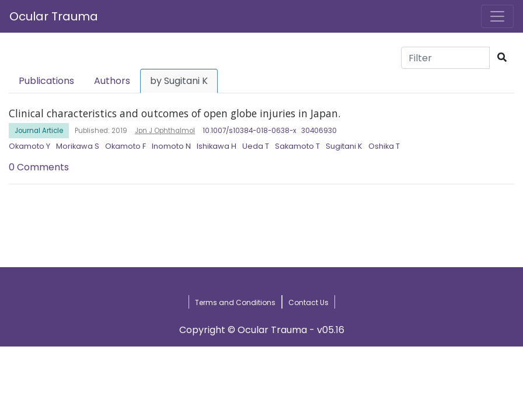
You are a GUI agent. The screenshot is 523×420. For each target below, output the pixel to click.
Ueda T (256, 146)
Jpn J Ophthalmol (165, 131)
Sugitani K (344, 146)
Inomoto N (171, 146)
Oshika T (384, 146)
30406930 (319, 131)
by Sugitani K (179, 81)
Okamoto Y (29, 146)
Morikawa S (78, 146)
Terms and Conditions (235, 302)
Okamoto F (125, 146)
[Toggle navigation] (497, 16)
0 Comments (39, 167)
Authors (112, 81)
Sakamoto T (297, 146)
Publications (46, 81)
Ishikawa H (217, 146)
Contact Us (308, 302)
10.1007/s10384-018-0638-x (250, 131)
